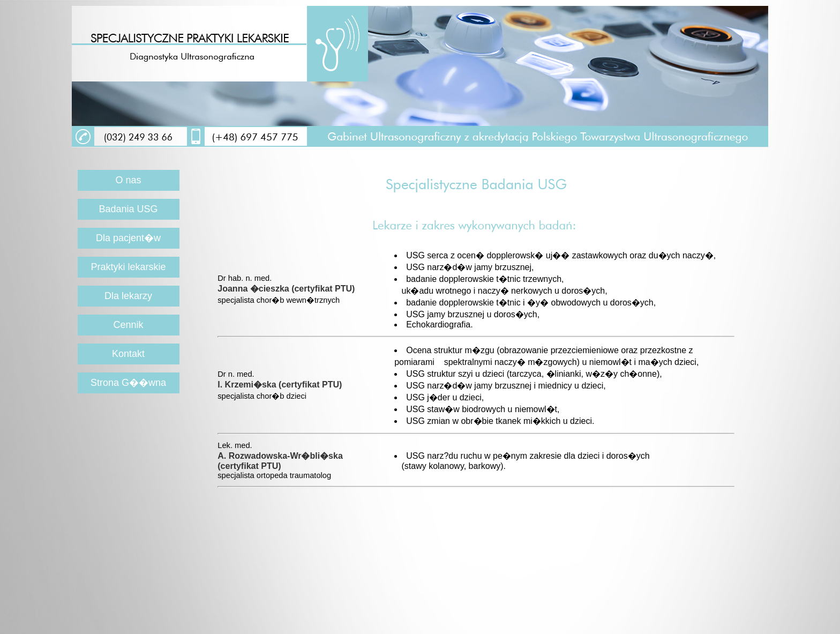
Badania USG (128, 209)
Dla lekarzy (128, 296)
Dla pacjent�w (128, 238)
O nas (129, 180)
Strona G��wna (128, 383)
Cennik (129, 325)
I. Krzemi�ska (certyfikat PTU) (280, 385)
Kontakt (128, 354)
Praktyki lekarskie (128, 267)
